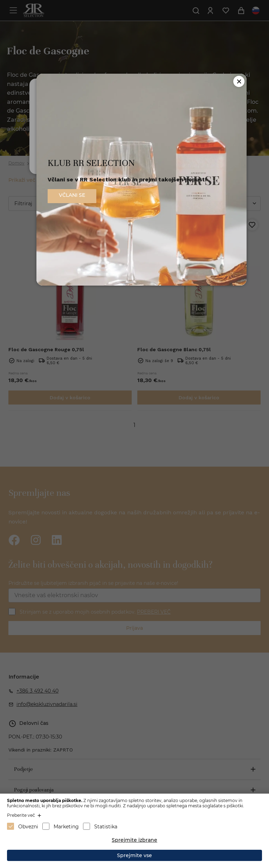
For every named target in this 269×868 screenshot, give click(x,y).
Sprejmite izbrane (134, 840)
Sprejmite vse (134, 855)
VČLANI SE (72, 195)
